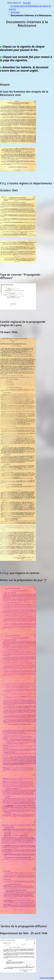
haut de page (47, 978)
